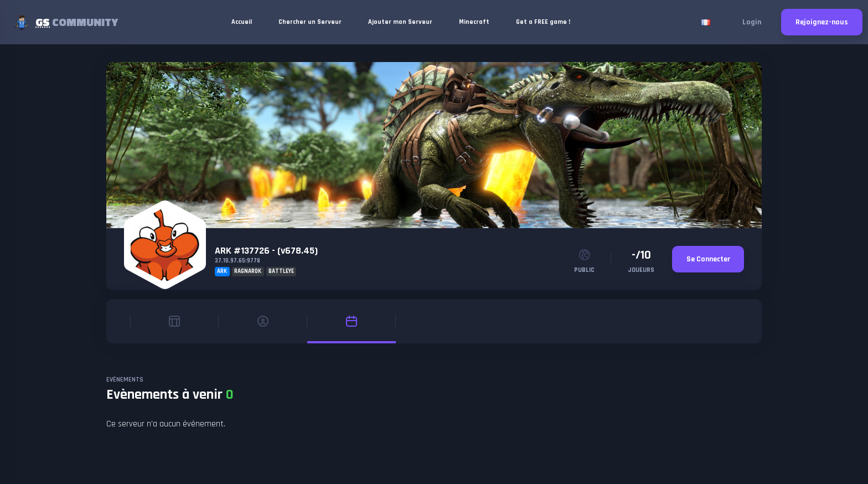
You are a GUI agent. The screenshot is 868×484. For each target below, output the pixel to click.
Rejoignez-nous (822, 22)
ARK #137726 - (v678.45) (266, 251)
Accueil (242, 22)
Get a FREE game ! (543, 22)
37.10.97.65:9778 (237, 261)
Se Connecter (708, 259)
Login (752, 22)
